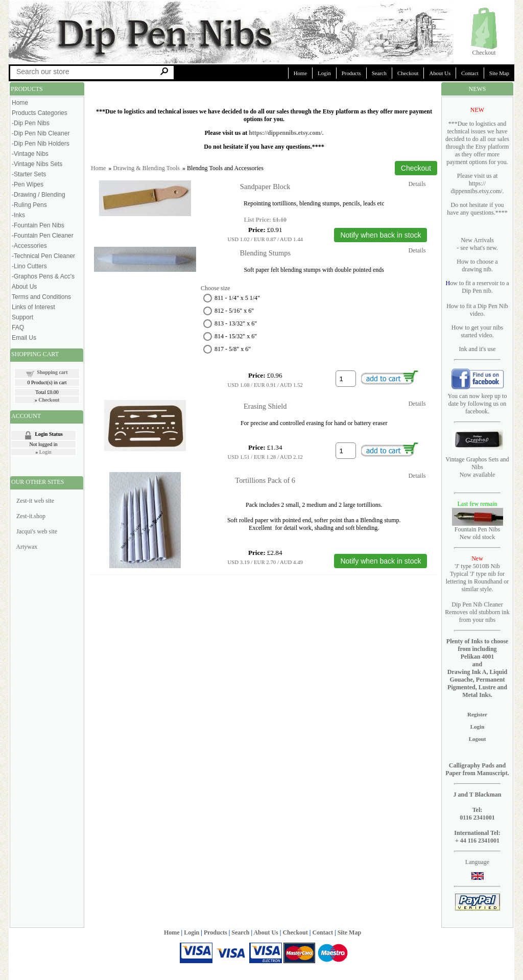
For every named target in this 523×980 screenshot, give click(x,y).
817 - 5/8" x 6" (233, 349)
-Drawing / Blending (39, 195)
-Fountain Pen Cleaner (43, 236)
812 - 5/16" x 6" (234, 311)
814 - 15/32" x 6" (236, 336)
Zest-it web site (35, 501)
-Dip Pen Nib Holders (41, 144)
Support (22, 317)
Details (417, 184)
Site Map (499, 73)
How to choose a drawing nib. (477, 265)
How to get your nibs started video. (477, 331)
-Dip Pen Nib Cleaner (41, 133)
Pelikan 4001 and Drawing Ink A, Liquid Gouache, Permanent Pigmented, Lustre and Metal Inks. (477, 676)
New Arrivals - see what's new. (477, 244)
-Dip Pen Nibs (31, 123)
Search (379, 73)
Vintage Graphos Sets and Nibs (477, 463)
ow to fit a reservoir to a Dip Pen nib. (479, 287)
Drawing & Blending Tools (146, 168)
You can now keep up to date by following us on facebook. (478, 404)
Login (324, 73)
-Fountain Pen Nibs (38, 225)
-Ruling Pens (29, 205)
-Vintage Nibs (30, 154)
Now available (478, 475)
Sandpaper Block (265, 186)
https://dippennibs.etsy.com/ (285, 133)
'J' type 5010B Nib (477, 566)
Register (477, 714)
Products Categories (40, 113)
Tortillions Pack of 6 (265, 480)
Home (300, 73)
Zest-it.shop (31, 516)
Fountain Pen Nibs (477, 529)
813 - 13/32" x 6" (236, 323)
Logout (478, 739)
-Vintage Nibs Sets (37, 164)
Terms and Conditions (41, 297)
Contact (470, 73)
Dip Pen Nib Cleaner (477, 604)
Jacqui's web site (37, 531)
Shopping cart (52, 372)
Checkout (484, 53)
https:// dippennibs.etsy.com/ (476, 187)
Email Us (24, 338)
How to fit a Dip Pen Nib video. (477, 310)
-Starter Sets (29, 174)
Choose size (216, 288)
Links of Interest (33, 307)
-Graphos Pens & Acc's (43, 276)
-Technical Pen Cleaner (43, 256)
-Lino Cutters (29, 266)
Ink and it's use (478, 349)
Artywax (27, 547)
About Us (440, 73)
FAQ (18, 328)
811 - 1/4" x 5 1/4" (237, 298)
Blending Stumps (265, 253)
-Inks (18, 215)
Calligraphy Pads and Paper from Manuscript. (477, 769)
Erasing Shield (265, 406)
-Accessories (29, 246)
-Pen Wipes (28, 184)
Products (351, 73)
